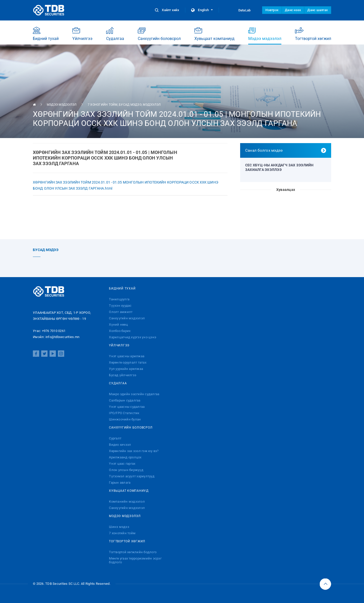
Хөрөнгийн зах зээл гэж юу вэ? (134, 451)
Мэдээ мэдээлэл (265, 36)
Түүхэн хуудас (120, 306)
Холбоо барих (120, 331)
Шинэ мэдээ (119, 527)
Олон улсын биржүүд (126, 470)
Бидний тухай (46, 34)
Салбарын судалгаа (125, 400)
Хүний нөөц (118, 325)
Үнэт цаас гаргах (122, 464)
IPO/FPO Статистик (124, 413)
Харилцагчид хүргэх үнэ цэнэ (133, 337)
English (202, 10)
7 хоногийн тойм (103, 105)
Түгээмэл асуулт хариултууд (132, 476)
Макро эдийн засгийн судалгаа (134, 394)
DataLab (240, 10)
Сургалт (115, 438)
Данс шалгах (318, 10)
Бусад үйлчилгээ (123, 375)
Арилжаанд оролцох (125, 457)
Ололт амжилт (121, 312)
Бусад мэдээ (130, 105)
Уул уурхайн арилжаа (126, 369)
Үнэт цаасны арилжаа (127, 356)
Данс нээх (293, 10)
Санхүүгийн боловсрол (159, 34)
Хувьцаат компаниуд (214, 34)
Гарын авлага (120, 483)
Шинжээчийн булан (125, 419)
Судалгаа (115, 34)
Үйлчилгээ (82, 34)
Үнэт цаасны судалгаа (127, 407)
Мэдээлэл (152, 105)
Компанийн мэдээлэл (127, 501)
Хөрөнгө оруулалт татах (128, 362)
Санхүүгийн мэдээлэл (127, 318)
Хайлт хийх (167, 10)
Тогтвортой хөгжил (313, 34)
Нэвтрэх (272, 10)
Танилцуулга (119, 299)
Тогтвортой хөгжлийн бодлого (133, 552)
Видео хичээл (120, 445)
